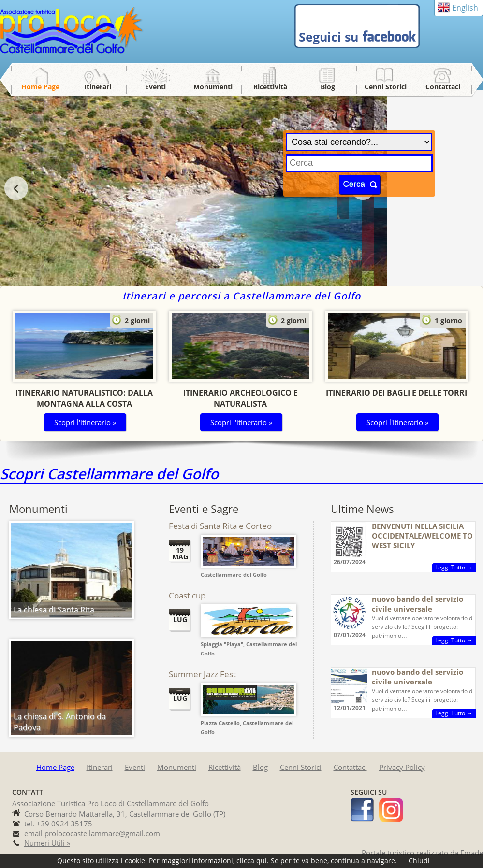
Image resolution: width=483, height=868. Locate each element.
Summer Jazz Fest (202, 674)
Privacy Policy (402, 767)
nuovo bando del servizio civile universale (417, 604)
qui (262, 861)
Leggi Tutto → (454, 567)
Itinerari (98, 87)
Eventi (155, 87)
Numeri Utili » (47, 843)
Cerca (354, 184)
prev (16, 188)
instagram (391, 810)
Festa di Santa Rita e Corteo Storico (220, 531)
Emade (472, 853)
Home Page (40, 87)
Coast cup (187, 595)
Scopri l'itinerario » (85, 422)
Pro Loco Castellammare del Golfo (73, 31)
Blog (328, 87)
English (465, 8)
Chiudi (419, 861)
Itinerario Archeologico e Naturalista (241, 398)
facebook (363, 810)
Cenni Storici (386, 87)
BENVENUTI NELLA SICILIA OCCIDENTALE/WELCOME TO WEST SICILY (422, 536)
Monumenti (213, 87)
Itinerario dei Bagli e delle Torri (396, 393)
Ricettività (270, 87)
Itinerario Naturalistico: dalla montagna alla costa (84, 398)
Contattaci (443, 87)
